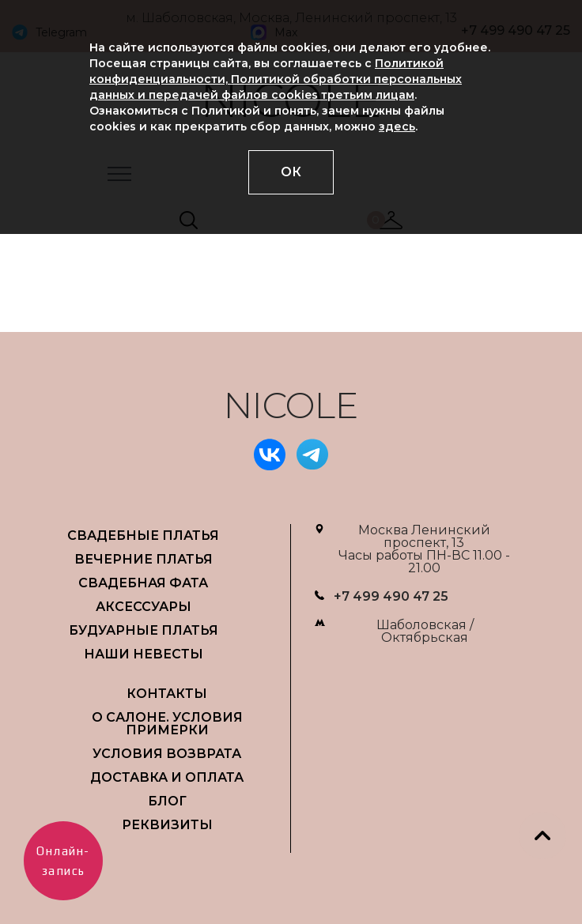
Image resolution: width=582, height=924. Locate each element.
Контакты (167, 694)
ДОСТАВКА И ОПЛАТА (167, 777)
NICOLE (291, 405)
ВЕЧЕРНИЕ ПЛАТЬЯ (144, 559)
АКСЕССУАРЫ (144, 607)
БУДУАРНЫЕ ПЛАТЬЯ (144, 630)
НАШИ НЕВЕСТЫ (144, 654)
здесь (397, 126)
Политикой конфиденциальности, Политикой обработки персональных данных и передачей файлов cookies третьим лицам (276, 79)
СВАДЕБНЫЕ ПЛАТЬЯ (143, 536)
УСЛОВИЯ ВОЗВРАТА (167, 754)
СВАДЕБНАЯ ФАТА (143, 583)
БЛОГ (167, 801)
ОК (291, 172)
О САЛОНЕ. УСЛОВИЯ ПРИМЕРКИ (167, 724)
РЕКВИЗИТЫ (167, 825)
